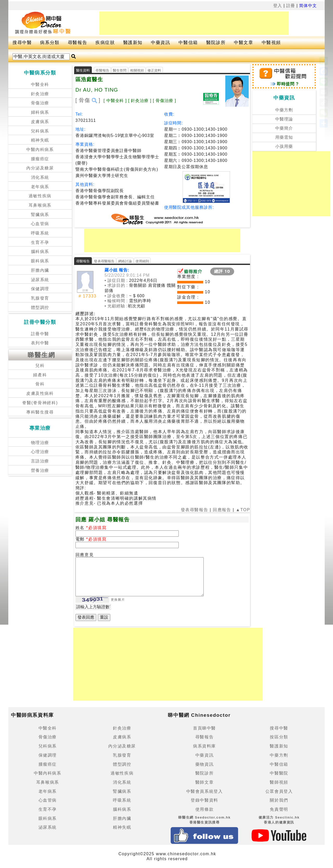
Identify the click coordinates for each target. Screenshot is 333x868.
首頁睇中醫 (204, 728)
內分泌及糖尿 (40, 168)
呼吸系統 (40, 233)
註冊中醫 (40, 334)
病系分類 (50, 43)
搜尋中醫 (22, 43)
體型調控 (40, 308)
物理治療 (40, 443)
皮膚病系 (40, 122)
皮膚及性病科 (40, 393)
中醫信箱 (188, 43)
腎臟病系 (40, 215)
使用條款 (204, 809)
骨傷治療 (40, 103)
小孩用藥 (284, 146)
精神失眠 (40, 140)
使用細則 (142, 261)
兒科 (40, 366)
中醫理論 (284, 119)
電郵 (81, 539)
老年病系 (40, 187)
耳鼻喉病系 (40, 205)
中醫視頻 (271, 43)
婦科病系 (40, 112)
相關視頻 (137, 70)
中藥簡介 (284, 128)
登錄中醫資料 (204, 800)
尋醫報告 (78, 43)
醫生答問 (120, 70)
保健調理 (40, 289)
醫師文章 (204, 782)
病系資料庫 (204, 746)
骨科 (40, 384)
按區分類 (279, 737)
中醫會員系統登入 (205, 791)
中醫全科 (40, 84)
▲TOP (242, 510)
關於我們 (279, 800)
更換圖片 (118, 600)
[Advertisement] (194, 23)
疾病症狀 (105, 43)
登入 (278, 6)
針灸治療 (40, 94)
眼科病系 (40, 261)
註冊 (291, 6)
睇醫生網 (41, 355)
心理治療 (40, 452)
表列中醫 (40, 343)
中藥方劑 (284, 110)
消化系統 (40, 177)
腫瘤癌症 (40, 159)
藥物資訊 (204, 764)
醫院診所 (216, 43)
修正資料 (154, 70)
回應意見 (85, 555)
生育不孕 (40, 242)
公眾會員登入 (279, 791)
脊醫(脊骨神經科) (40, 403)
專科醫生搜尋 (40, 412)
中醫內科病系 (40, 150)
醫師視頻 (279, 782)
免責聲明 (279, 809)
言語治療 (40, 461)
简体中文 (308, 6)
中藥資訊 (161, 43)
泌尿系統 (40, 280)
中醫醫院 (279, 773)
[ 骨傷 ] (88, 100)
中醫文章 (244, 43)
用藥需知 (284, 137)
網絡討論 (125, 261)
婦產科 (40, 375)
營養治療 (40, 470)
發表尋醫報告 (104, 261)
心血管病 (40, 224)
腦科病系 (40, 252)
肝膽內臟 (40, 270)
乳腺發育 (40, 298)
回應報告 (222, 510)
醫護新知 (133, 43)
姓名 (81, 528)
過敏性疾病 (40, 196)
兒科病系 (40, 131)
